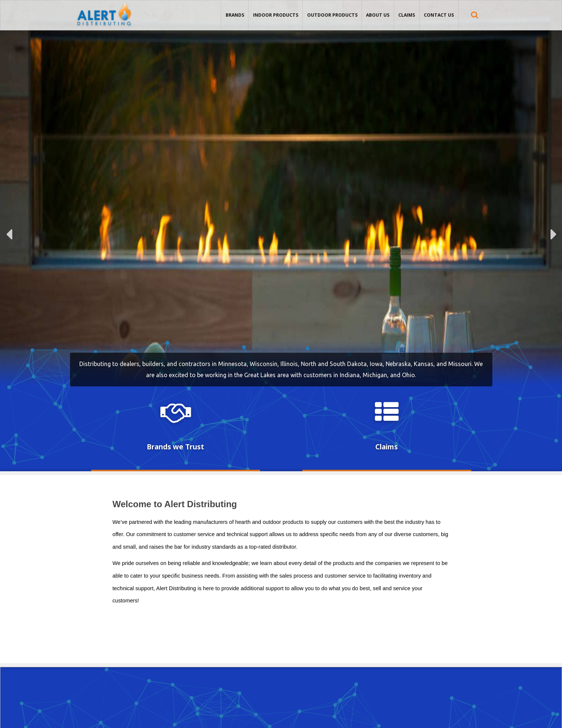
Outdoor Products (332, 15)
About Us (378, 15)
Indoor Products (276, 15)
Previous (9, 234)
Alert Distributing (104, 2)
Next (553, 234)
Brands (235, 15)
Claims (407, 15)
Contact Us (439, 15)
